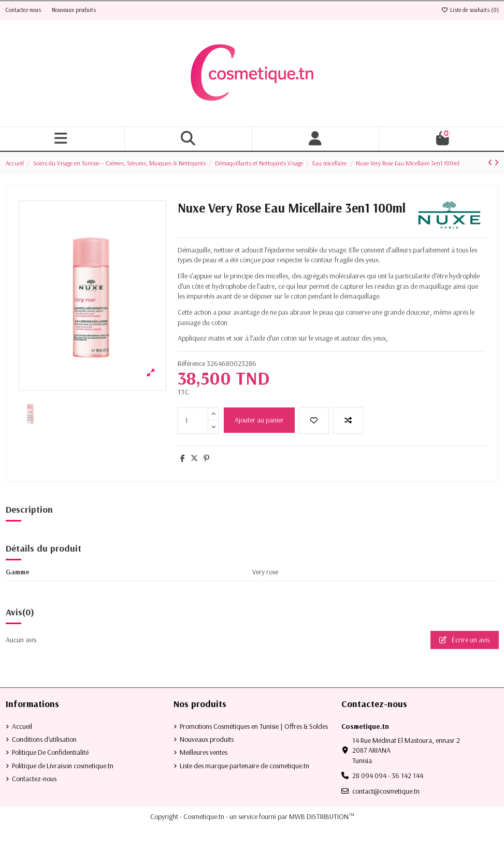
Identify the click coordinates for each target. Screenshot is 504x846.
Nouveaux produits (74, 10)
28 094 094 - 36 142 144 (388, 776)
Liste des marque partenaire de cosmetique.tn (244, 766)
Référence (191, 363)
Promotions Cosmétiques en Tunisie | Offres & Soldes (254, 726)
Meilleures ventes (204, 752)
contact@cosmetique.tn (386, 791)
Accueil (22, 726)
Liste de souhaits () (470, 10)
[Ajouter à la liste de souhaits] (314, 421)
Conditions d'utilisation (44, 739)
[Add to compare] (348, 421)
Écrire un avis (464, 640)
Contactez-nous (24, 10)
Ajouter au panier (259, 420)
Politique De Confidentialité (50, 752)
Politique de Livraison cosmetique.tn (63, 766)
